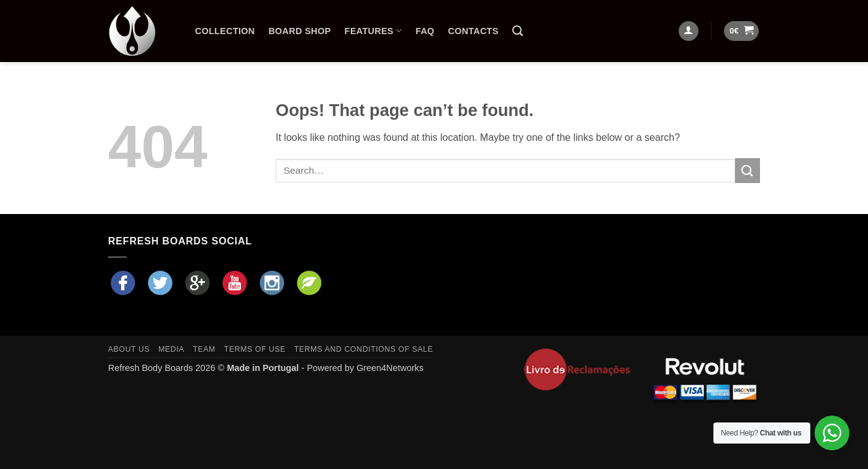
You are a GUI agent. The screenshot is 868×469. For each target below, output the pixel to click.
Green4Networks (390, 368)
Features (373, 31)
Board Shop (299, 31)
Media (171, 349)
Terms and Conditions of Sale (364, 349)
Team (204, 349)
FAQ (425, 31)
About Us (129, 349)
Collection (225, 31)
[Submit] (748, 170)
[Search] (518, 31)
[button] (741, 31)
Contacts (473, 31)
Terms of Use (255, 349)
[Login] (689, 31)
